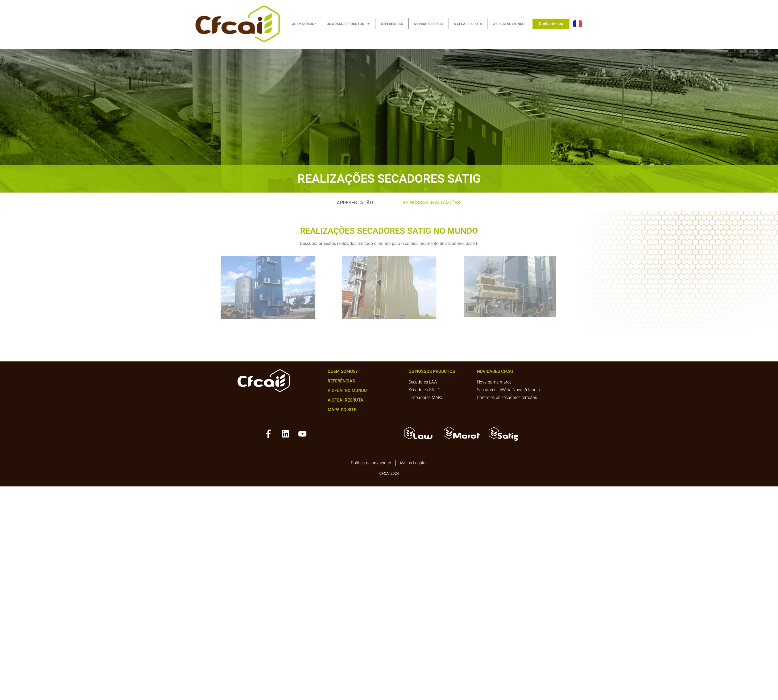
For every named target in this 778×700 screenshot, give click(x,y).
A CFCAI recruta (346, 400)
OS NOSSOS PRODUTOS (348, 24)
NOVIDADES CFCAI (428, 24)
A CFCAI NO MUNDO (509, 24)
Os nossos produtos (432, 371)
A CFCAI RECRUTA (468, 24)
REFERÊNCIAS (392, 24)
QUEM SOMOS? (304, 24)
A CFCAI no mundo (347, 391)
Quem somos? (343, 371)
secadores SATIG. (462, 243)
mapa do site (342, 410)
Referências (341, 381)
